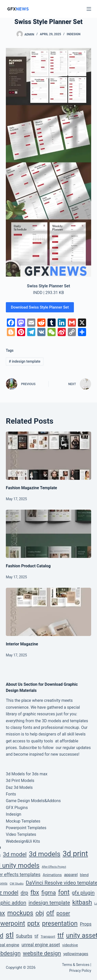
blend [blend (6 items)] (84, 875)
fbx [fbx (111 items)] (35, 892)
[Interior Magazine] (48, 612)
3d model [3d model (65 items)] (15, 854)
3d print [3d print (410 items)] (75, 854)
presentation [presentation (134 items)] (60, 923)
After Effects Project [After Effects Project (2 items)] (54, 867)
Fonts (11, 794)
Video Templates (21, 834)
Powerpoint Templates (26, 828)
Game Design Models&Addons (33, 801)
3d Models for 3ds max (27, 774)
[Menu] (89, 9)
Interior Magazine (22, 644)
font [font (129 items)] (64, 892)
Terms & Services (76, 965)
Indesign (74, 34)
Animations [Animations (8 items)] (52, 875)
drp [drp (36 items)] (24, 893)
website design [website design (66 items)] (42, 953)
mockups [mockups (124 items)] (20, 913)
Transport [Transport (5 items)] (48, 936)
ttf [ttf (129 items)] (61, 935)
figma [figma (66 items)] (49, 892)
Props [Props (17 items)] (86, 924)
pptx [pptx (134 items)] (34, 923)
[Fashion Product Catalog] (48, 534)
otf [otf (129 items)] (50, 913)
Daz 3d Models (19, 787)
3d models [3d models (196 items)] (45, 854)
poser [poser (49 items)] (63, 913)
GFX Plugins (17, 808)
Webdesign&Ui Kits (23, 841)
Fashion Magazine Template (31, 488)
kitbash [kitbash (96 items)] (82, 902)
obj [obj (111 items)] (40, 913)
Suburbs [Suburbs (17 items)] (24, 936)
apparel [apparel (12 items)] (71, 875)
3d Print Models (20, 781)
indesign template (25, 361)
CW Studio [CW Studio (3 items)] (17, 884)
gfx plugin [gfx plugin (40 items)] (83, 893)
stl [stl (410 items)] (10, 935)
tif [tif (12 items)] (36, 936)
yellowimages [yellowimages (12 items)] (76, 954)
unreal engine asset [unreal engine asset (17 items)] (41, 945)
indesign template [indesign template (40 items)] (49, 903)
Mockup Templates (23, 821)
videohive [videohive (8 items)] (70, 945)
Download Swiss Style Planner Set (40, 307)
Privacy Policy (80, 971)
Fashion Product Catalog (28, 566)
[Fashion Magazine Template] (48, 456)
